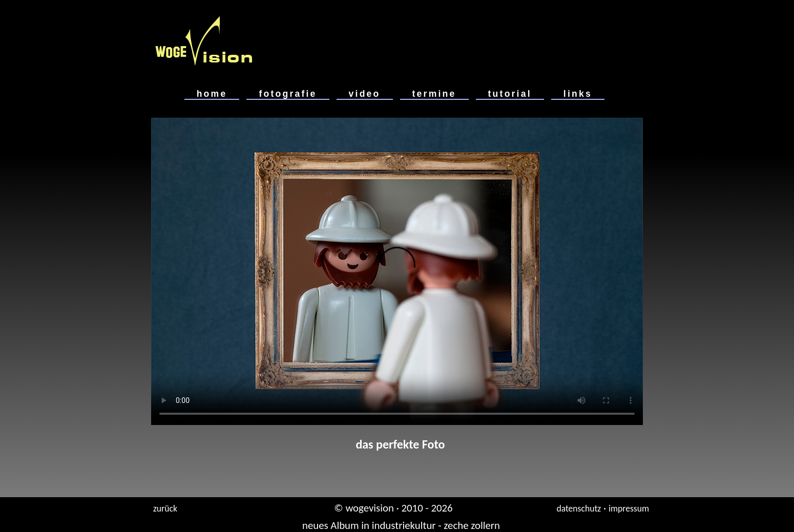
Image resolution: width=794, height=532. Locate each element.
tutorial (510, 94)
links (578, 94)
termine (434, 94)
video (365, 94)
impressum (629, 508)
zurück (165, 508)
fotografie (288, 94)
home (212, 94)
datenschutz (579, 508)
